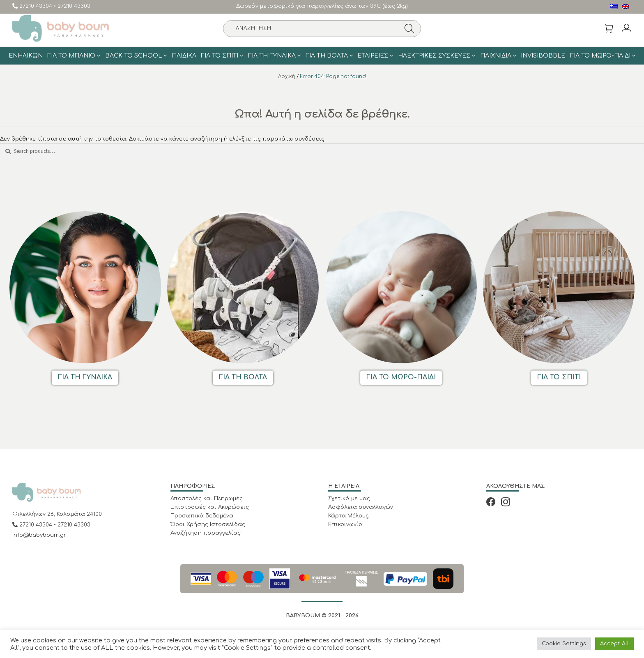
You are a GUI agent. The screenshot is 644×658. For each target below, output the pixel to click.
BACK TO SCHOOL (133, 55)
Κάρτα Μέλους (348, 516)
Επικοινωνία (345, 524)
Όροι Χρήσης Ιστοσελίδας (208, 524)
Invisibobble (543, 55)
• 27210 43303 (72, 6)
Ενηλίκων (26, 55)
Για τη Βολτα (327, 55)
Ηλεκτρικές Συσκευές (434, 55)
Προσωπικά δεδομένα (202, 516)
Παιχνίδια (496, 55)
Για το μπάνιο (71, 55)
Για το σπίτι (220, 55)
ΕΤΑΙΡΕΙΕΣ (373, 55)
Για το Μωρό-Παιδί (600, 55)
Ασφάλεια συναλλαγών (361, 507)
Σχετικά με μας (349, 499)
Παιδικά (184, 55)
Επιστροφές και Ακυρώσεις (210, 507)
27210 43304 (33, 6)
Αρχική (287, 77)
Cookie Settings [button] (564, 644)
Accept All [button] (614, 644)
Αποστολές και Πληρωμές (207, 499)
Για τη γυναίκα (272, 55)
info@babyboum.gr (39, 535)
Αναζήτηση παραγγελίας (206, 533)
